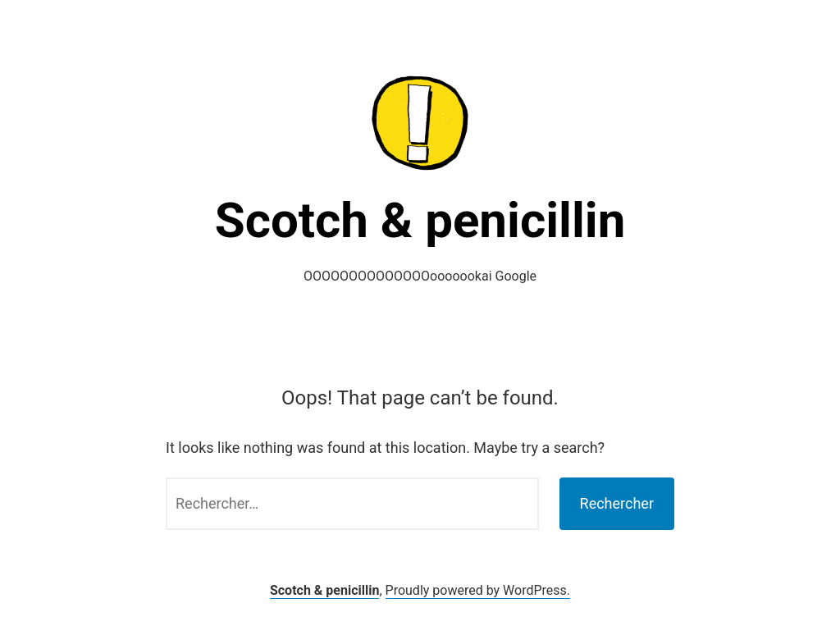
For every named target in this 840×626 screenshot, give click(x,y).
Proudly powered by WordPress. (478, 590)
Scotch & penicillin (420, 220)
